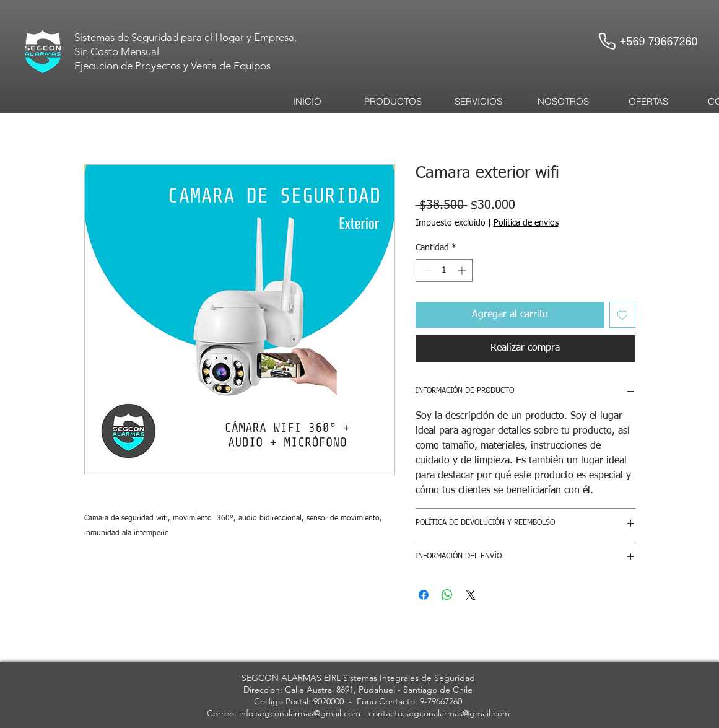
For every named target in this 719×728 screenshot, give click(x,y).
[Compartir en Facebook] (424, 595)
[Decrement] (425, 270)
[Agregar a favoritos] (622, 315)
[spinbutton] (444, 270)
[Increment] (463, 270)
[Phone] (608, 41)
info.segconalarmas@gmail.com (300, 713)
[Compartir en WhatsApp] (447, 595)
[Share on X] (471, 595)
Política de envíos (526, 223)
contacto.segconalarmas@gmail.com (439, 713)
